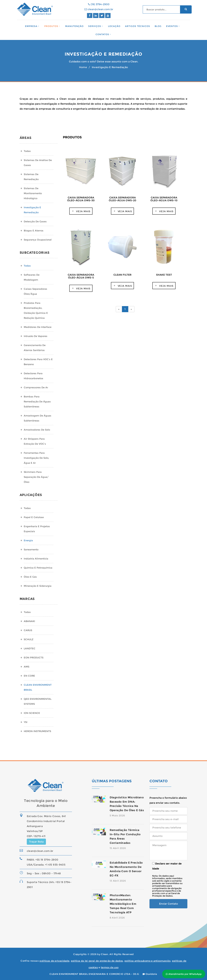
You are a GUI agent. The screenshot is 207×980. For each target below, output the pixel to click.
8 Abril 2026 (117, 918)
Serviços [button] (95, 26)
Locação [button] (114, 26)
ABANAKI (29, 621)
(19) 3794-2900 (99, 4)
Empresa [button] (31, 26)
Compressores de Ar (36, 387)
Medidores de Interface (38, 327)
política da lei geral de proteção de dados (97, 961)
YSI (26, 722)
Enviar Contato (169, 904)
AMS (27, 667)
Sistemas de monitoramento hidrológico (33, 193)
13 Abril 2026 (118, 881)
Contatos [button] (102, 34)
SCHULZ (29, 639)
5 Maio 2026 (117, 815)
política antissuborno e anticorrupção (147, 961)
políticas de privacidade (54, 961)
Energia (28, 540)
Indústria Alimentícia (36, 559)
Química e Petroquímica (38, 568)
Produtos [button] (51, 26)
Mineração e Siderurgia (38, 586)
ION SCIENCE (32, 713)
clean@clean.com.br (99, 9)
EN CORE (29, 676)
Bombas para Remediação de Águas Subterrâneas (37, 401)
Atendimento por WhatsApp (184, 974)
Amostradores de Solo (37, 430)
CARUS (28, 630)
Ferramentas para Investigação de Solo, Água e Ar (36, 458)
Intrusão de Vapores (36, 336)
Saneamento (31, 549)
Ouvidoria (150, 974)
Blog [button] (158, 26)
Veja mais (83, 211)
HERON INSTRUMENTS (37, 731)
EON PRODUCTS (34, 657)
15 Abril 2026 (118, 848)
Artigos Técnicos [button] (138, 26)
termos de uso (110, 967)
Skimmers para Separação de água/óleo (36, 477)
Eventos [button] (172, 26)
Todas (27, 151)
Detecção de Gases (35, 221)
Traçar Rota (36, 842)
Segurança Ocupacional (38, 240)
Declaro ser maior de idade (167, 866)
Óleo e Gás (30, 577)
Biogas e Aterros (34, 231)
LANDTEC (30, 648)
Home (83, 67)
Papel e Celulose (34, 517)
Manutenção (74, 26)
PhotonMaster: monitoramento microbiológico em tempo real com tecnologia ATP (123, 904)
